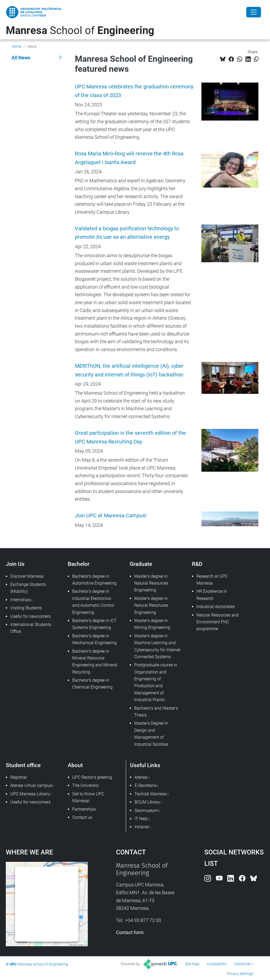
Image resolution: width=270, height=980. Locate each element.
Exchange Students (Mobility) (28, 588)
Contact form (130, 932)
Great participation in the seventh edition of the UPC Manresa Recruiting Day (130, 437)
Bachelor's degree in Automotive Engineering (94, 580)
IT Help (141, 819)
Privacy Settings (240, 974)
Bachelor (79, 564)
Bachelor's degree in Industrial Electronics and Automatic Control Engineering (93, 602)
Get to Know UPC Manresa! (88, 797)
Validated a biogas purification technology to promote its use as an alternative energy (127, 233)
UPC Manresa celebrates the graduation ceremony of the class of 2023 (134, 91)
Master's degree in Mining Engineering (152, 624)
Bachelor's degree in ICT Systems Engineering (94, 624)
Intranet (142, 827)
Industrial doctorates (216, 607)
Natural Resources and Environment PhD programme (218, 622)
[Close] (254, 12)
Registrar (19, 777)
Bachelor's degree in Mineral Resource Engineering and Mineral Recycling (95, 662)
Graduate (141, 564)
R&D (197, 564)
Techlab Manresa (151, 794)
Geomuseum (146, 811)
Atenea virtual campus (31, 785)
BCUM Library (147, 802)
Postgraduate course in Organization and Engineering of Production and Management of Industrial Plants (156, 682)
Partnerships (84, 809)
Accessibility (217, 964)
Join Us (15, 564)
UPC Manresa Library (30, 794)
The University (86, 785)
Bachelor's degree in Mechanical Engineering (95, 639)
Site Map (192, 964)
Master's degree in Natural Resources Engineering (151, 583)
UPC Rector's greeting (92, 777)
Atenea (141, 777)
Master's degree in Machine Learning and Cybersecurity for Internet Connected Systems (157, 646)
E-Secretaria (146, 785)
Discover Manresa (27, 576)
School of (80, 30)
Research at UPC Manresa (212, 580)
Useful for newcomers (30, 616)
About (75, 765)
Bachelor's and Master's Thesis (156, 712)
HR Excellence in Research (212, 595)
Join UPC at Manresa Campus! (111, 516)
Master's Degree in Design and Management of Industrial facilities (151, 734)
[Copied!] (256, 59)
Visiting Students (26, 608)
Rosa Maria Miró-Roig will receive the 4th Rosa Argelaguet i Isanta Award (129, 158)
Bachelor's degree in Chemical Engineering (92, 684)
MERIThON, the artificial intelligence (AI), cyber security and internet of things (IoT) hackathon (129, 370)
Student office (23, 765)
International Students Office (31, 628)
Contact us (82, 817)
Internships (21, 600)
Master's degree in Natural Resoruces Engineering (151, 605)
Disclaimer (243, 964)
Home (16, 46)
